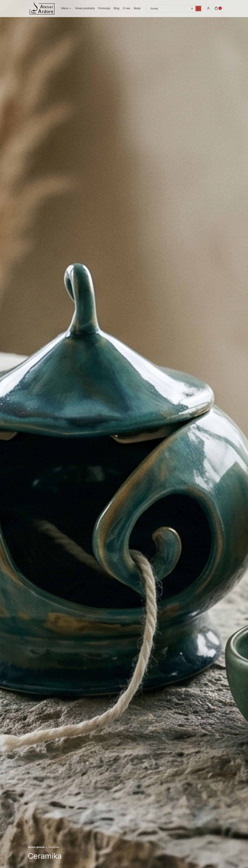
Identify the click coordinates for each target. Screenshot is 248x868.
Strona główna (36, 847)
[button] (198, 9)
